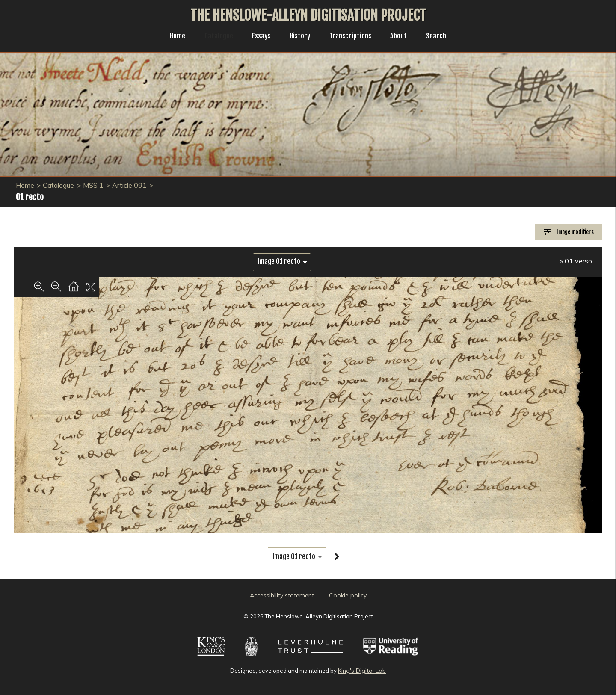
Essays (259, 37)
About (404, 37)
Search (443, 37)
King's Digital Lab (362, 671)
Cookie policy (348, 595)
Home (171, 37)
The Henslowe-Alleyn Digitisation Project (308, 15)
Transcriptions (353, 37)
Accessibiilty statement (282, 595)
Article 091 (129, 185)
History (300, 37)
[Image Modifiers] (569, 232)
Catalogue (214, 37)
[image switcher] (282, 262)
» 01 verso (576, 261)
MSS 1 (93, 185)
